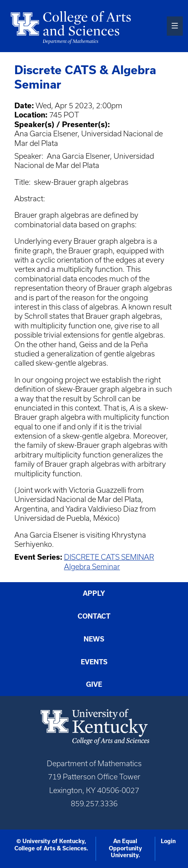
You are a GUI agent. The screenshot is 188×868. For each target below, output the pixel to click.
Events (94, 662)
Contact (94, 616)
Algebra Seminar (92, 567)
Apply (94, 593)
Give (94, 684)
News (94, 639)
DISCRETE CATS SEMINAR (109, 557)
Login (168, 841)
